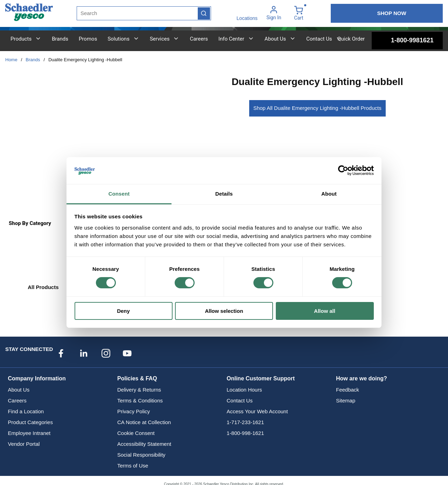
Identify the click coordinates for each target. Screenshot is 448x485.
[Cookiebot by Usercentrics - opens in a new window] (343, 170)
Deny (123, 311)
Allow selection (224, 311)
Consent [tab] (119, 194)
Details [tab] (224, 194)
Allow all (325, 311)
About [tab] (329, 194)
